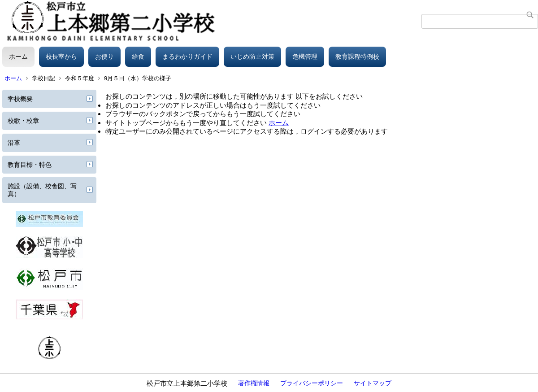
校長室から (61, 57)
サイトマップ (373, 383)
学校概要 (20, 99)
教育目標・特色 (30, 165)
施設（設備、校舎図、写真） (42, 190)
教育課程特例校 (357, 57)
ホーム (18, 57)
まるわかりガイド (187, 57)
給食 (138, 57)
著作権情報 (254, 383)
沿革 (14, 143)
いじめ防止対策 (252, 57)
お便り (104, 57)
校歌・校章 (23, 121)
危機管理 (305, 57)
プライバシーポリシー (312, 383)
